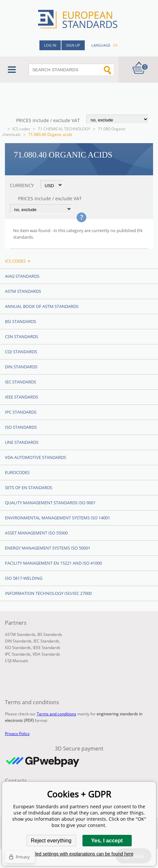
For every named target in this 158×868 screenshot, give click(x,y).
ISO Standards (21, 427)
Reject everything (51, 841)
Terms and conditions (56, 714)
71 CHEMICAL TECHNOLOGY (64, 129)
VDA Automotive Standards (35, 457)
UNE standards (22, 442)
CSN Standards (22, 336)
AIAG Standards (22, 276)
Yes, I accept (107, 841)
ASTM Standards (23, 291)
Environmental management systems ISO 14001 (57, 518)
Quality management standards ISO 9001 (50, 503)
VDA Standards (46, 654)
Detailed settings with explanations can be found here (79, 854)
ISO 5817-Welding (24, 578)
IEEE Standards (22, 397)
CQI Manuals (17, 661)
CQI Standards (21, 352)
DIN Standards (21, 367)
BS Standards (50, 634)
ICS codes (21, 129)
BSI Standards (21, 321)
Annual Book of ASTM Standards (42, 306)
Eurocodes (17, 472)
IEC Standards (21, 382)
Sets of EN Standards (29, 488)
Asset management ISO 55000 (36, 533)
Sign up (73, 45)
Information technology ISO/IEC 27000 (48, 593)
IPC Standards (21, 412)
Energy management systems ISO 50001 (48, 548)
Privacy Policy (17, 734)
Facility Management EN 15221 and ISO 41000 (53, 563)
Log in (50, 45)
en (115, 45)
